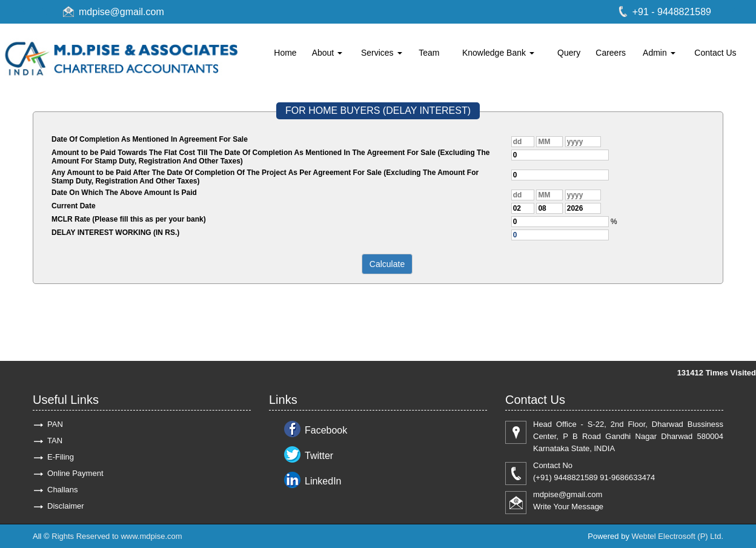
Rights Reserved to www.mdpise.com (117, 536)
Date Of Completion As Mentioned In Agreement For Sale (150, 139)
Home (285, 53)
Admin (659, 53)
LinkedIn (323, 481)
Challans (63, 490)
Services (382, 53)
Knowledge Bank (498, 53)
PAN (55, 424)
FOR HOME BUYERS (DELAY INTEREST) (378, 111)
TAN (55, 441)
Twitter (319, 456)
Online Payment (75, 473)
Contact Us (715, 53)
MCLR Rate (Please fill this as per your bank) (129, 219)
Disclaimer (66, 506)
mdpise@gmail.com (121, 12)
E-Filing (61, 457)
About (327, 53)
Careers (611, 53)
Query (569, 53)
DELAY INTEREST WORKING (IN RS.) (115, 233)
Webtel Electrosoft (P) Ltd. (678, 536)
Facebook (326, 430)
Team (429, 53)
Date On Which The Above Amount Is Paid (124, 193)
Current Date (74, 206)
